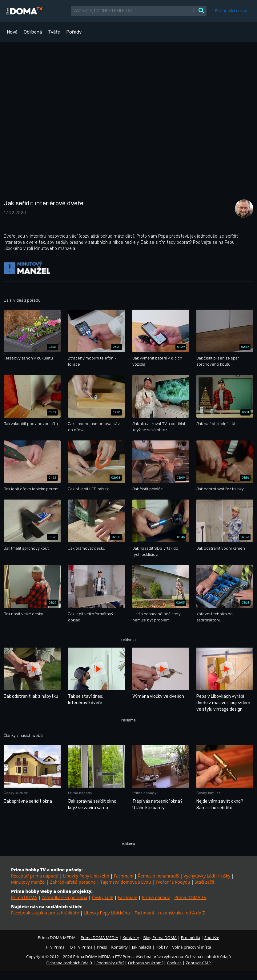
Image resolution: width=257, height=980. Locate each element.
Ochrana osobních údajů (69, 963)
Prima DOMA (24, 897)
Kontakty (131, 938)
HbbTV (162, 947)
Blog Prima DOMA (160, 938)
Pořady (74, 32)
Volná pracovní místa (192, 947)
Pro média (191, 938)
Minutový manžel (28, 882)
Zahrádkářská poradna (73, 882)
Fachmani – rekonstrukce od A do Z (170, 913)
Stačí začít (205, 882)
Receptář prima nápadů (35, 876)
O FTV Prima (81, 947)
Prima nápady (156, 897)
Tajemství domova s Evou (126, 882)
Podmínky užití (110, 963)
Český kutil (103, 897)
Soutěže (212, 938)
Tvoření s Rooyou (173, 882)
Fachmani (124, 876)
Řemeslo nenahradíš (158, 876)
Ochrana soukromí (145, 963)
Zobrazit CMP (198, 963)
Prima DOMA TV (190, 897)
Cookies (174, 963)
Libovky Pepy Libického (86, 876)
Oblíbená (33, 32)
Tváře (54, 32)
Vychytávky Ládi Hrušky (207, 876)
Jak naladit (142, 947)
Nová (12, 32)
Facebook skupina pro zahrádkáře (45, 913)
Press (102, 947)
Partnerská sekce (231, 11)
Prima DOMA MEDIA (99, 938)
